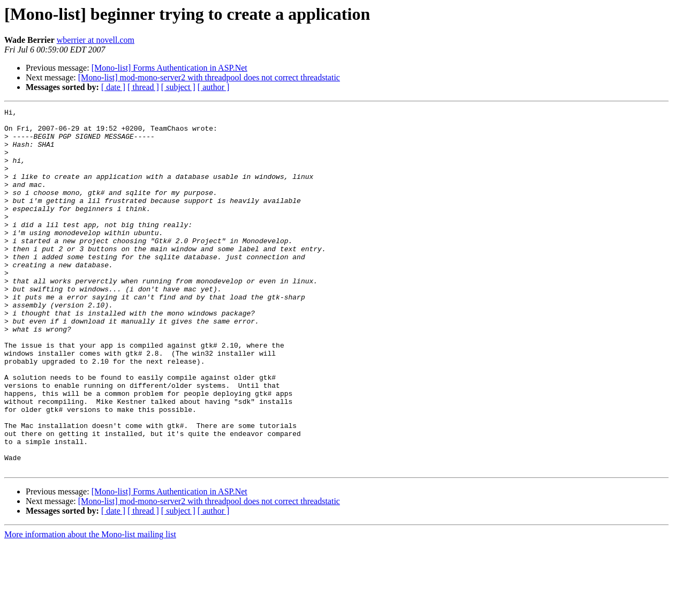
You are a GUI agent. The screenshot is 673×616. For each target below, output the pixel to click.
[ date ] (113, 87)
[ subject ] (178, 87)
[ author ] (214, 87)
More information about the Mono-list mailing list (90, 607)
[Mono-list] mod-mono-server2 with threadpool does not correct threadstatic (209, 77)
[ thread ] (143, 87)
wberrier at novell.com (96, 40)
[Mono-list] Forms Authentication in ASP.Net (169, 68)
